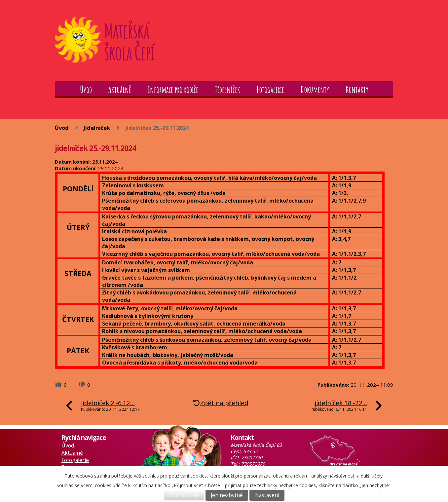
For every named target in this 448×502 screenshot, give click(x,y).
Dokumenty (315, 90)
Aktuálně (120, 90)
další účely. (372, 476)
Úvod (86, 90)
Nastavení (267, 495)
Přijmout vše (184, 495)
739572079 (253, 464)
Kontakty (357, 90)
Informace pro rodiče (173, 90)
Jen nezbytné (227, 495)
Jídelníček (227, 90)
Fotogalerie (270, 90)
